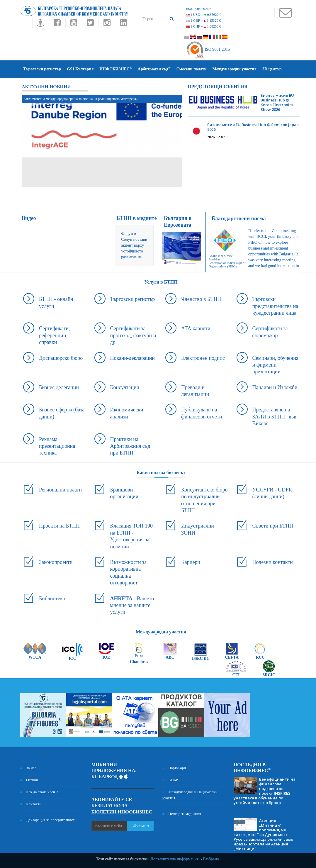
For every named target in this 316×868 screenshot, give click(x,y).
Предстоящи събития (218, 87)
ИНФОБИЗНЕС (116, 69)
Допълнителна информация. (175, 859)
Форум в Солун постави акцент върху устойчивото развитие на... (134, 245)
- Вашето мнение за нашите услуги (132, 605)
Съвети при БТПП (273, 526)
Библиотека (52, 599)
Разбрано (211, 859)
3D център (272, 69)
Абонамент (140, 826)
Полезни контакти (273, 562)
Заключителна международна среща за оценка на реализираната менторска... (81, 99)
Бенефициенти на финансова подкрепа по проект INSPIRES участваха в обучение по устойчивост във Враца (265, 791)
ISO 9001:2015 (208, 49)
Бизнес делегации (59, 387)
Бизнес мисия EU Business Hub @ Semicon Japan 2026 (253, 127)
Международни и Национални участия (190, 795)
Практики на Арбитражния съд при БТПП (130, 446)
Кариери (191, 562)
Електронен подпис (203, 358)
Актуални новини (46, 87)
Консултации (125, 387)
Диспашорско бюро (61, 358)
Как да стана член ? (39, 792)
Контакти (31, 804)
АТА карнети (196, 328)
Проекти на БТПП (59, 526)
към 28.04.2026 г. (199, 9)
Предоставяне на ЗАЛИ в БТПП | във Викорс (274, 417)
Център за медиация (182, 814)
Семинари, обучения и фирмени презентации (276, 365)
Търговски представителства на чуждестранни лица (275, 306)
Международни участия (235, 69)
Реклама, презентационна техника (57, 446)
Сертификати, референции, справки (55, 335)
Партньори (174, 768)
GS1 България (80, 69)
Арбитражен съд (154, 69)
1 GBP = (204, 21)
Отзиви (29, 780)
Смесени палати (192, 69)
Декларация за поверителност (47, 820)
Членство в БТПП (201, 299)
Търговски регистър (42, 69)
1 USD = (204, 15)
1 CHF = (204, 26)
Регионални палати (60, 490)
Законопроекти (56, 562)
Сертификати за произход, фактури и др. (133, 335)
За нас (28, 768)
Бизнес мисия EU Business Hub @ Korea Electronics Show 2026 (277, 102)
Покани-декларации (132, 358)
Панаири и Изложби (275, 387)
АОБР (170, 780)
